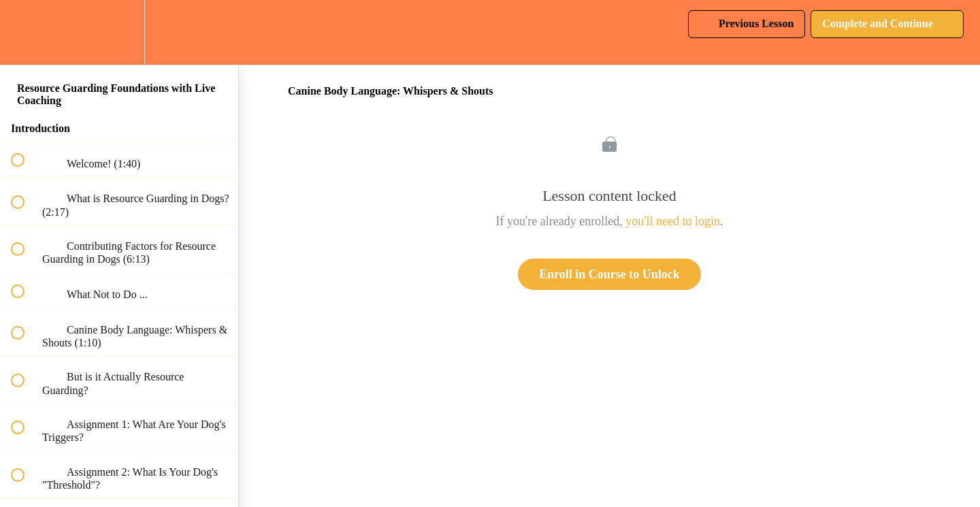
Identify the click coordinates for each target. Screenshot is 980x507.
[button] (25, 32)
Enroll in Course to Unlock (609, 274)
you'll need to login (673, 221)
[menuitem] (119, 32)
